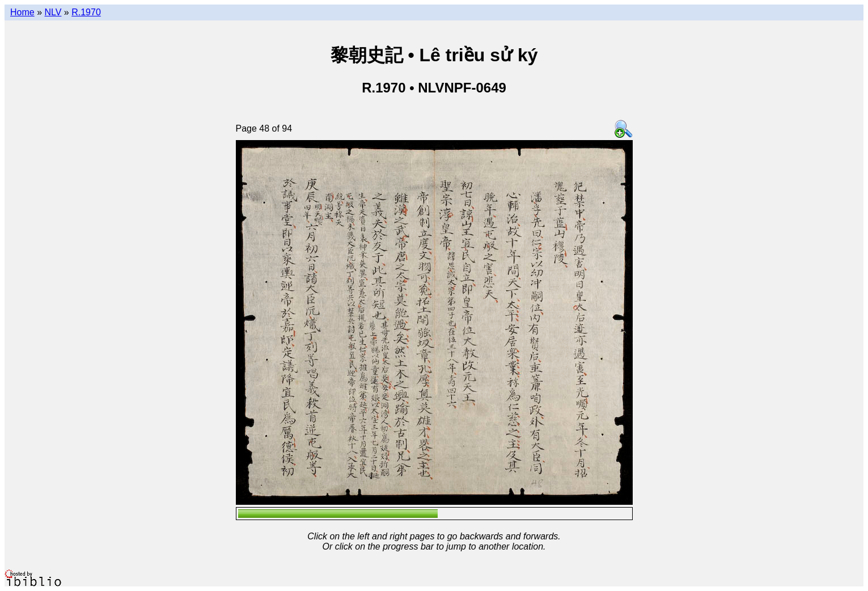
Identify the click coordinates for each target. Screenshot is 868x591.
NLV (53, 12)
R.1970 (86, 12)
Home (22, 12)
